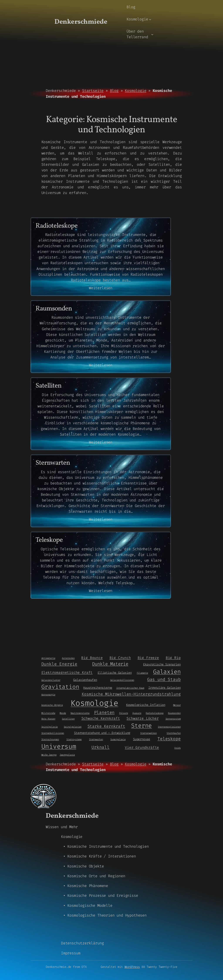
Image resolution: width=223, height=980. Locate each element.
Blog (114, 91)
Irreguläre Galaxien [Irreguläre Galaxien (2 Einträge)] (165, 688)
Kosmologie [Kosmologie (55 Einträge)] (94, 703)
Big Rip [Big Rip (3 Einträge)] (173, 658)
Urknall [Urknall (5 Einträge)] (101, 747)
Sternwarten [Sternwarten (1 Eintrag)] (96, 739)
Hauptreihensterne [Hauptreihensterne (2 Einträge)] (98, 688)
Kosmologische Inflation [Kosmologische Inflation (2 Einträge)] (146, 705)
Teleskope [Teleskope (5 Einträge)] (169, 739)
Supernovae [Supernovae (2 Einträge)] (142, 739)
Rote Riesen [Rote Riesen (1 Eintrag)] (48, 719)
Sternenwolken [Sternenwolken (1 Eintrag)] (149, 733)
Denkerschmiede (81, 22)
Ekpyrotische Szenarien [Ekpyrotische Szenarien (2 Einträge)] (162, 664)
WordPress (132, 967)
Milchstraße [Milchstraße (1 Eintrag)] (48, 713)
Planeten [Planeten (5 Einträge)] (104, 712)
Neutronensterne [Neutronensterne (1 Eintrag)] (80, 713)
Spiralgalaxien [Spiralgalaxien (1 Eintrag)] (73, 727)
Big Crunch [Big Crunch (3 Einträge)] (120, 658)
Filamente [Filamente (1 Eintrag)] (142, 673)
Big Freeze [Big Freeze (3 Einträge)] (148, 658)
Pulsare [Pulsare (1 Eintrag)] (124, 713)
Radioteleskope (57, 226)
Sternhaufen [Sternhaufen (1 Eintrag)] (174, 733)
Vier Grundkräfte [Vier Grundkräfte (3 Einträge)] (142, 747)
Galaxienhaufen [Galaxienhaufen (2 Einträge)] (85, 680)
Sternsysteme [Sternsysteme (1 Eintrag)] (74, 739)
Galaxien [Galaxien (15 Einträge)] (167, 672)
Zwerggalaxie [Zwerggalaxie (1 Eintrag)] (67, 755)
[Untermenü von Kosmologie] (150, 19)
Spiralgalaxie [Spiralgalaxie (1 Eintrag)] (50, 727)
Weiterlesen (101, 288)
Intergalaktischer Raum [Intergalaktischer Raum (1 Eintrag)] (130, 688)
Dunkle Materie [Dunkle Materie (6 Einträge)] (110, 664)
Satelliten (48, 386)
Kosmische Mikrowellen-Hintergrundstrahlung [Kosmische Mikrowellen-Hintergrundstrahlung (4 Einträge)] (131, 694)
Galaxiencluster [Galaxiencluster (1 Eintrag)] (51, 680)
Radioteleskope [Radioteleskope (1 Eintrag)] (155, 713)
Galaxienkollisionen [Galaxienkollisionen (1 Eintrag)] (122, 680)
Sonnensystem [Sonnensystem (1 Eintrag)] (173, 719)
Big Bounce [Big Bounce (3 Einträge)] (92, 658)
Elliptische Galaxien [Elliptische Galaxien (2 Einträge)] (115, 673)
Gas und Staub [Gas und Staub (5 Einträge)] (164, 679)
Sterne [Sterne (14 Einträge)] (141, 726)
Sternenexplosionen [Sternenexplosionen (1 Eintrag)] (169, 727)
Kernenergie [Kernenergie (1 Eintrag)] (48, 695)
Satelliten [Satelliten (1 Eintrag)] (68, 719)
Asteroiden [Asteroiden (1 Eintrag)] (68, 658)
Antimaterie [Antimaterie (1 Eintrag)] (48, 658)
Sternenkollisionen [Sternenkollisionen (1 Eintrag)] (53, 733)
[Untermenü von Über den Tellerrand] (152, 34)
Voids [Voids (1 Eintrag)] (177, 748)
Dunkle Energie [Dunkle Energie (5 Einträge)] (59, 664)
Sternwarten (53, 463)
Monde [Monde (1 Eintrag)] (63, 713)
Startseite (93, 91)
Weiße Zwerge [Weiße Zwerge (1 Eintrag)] (49, 755)
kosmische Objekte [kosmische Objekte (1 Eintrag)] (52, 705)
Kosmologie (135, 91)
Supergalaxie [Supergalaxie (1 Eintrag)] (118, 739)
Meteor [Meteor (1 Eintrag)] (177, 705)
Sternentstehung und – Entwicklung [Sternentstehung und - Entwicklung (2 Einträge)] (102, 733)
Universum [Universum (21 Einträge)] (59, 747)
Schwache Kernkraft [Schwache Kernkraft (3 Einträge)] (101, 718)
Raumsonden (54, 309)
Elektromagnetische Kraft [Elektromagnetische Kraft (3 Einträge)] (67, 672)
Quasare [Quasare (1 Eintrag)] (137, 713)
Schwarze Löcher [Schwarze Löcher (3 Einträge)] (143, 718)
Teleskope (49, 540)
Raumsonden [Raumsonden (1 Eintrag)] (174, 713)
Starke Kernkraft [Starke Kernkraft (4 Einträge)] (106, 726)
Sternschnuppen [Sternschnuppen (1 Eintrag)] (50, 739)
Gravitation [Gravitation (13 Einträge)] (60, 687)
